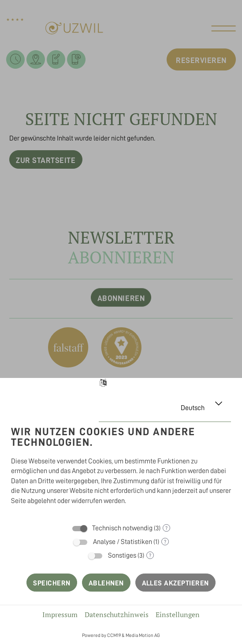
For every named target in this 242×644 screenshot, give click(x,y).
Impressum (60, 614)
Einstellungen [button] (178, 614)
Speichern (52, 583)
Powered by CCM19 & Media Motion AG (121, 635)
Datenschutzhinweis (117, 614)
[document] (121, 467)
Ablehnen (106, 583)
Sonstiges (122, 555)
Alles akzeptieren (175, 583)
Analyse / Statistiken (123, 542)
